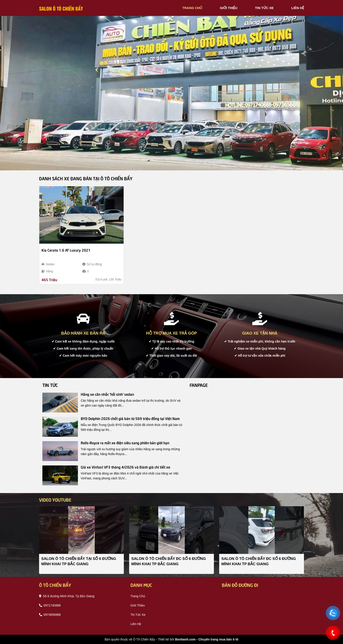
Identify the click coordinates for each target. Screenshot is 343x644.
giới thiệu (229, 8)
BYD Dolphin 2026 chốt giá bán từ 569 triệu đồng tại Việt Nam (130, 418)
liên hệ (298, 8)
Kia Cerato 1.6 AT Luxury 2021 (66, 250)
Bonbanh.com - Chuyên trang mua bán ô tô (207, 639)
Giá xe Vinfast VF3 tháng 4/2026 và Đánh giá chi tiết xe (125, 467)
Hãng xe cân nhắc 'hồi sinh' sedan (107, 394)
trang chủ (192, 8)
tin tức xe (264, 8)
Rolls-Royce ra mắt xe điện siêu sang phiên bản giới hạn (125, 443)
